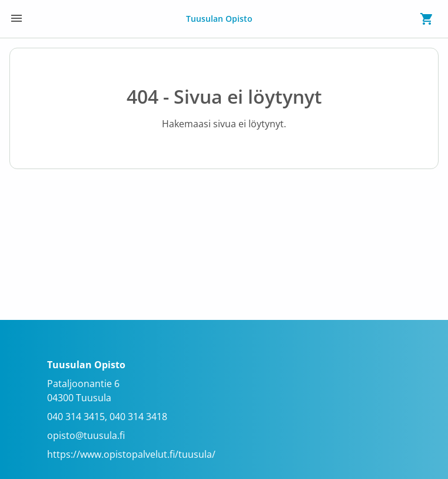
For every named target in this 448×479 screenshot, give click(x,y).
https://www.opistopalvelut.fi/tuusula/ (131, 454)
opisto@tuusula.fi (86, 435)
